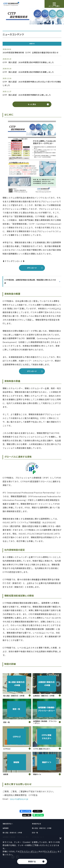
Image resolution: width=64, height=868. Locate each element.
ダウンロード (32, 268)
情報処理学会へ (8, 824)
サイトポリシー (51, 851)
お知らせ (32, 44)
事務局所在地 (36, 824)
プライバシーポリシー (29, 851)
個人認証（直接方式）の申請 (42, 828)
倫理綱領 (6, 828)
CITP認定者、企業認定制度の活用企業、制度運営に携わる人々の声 (32, 281)
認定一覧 (35, 833)
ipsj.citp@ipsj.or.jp (19, 799)
